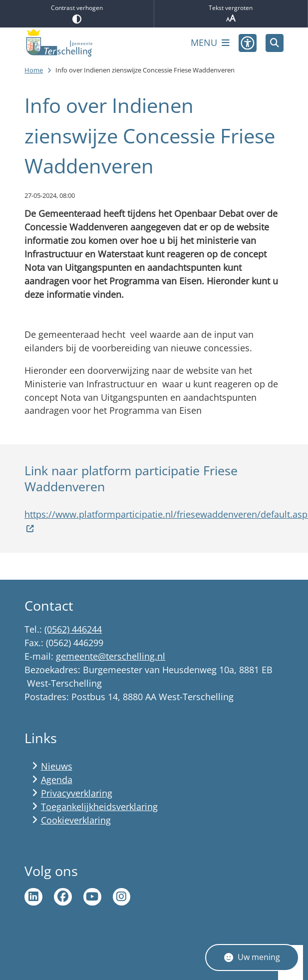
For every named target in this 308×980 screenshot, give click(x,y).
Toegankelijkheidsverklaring (99, 807)
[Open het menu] (210, 43)
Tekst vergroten (231, 14)
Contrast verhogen (77, 13)
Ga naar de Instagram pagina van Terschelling (122, 897)
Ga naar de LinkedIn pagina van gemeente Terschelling (33, 897)
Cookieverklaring (76, 820)
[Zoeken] (275, 42)
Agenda (57, 780)
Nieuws (57, 766)
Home (34, 70)
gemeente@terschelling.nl (111, 656)
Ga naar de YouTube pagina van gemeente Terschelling (92, 897)
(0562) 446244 (73, 629)
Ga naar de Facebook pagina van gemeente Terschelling (63, 897)
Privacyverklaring (77, 793)
